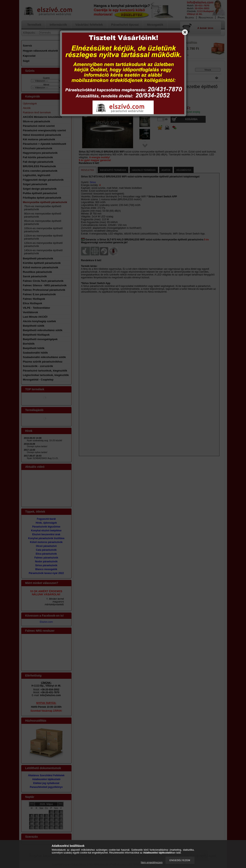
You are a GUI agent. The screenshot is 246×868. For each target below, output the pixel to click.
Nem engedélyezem (152, 862)
